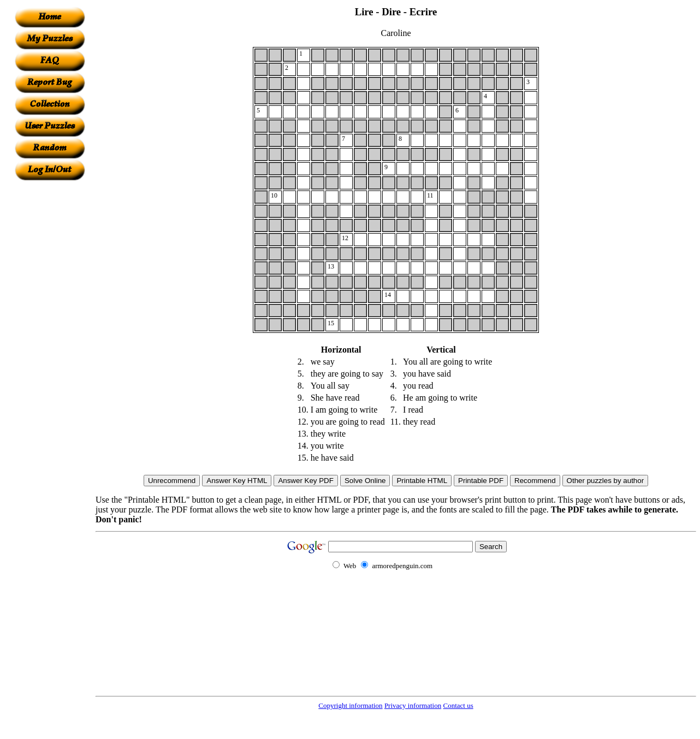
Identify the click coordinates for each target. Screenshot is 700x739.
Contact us (458, 705)
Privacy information (413, 705)
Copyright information (350, 705)
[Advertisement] (50, 344)
